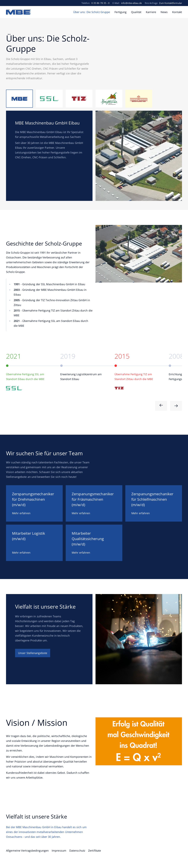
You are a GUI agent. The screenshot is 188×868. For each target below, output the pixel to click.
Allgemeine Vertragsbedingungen (27, 851)
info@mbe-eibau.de (131, 3)
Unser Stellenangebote (33, 653)
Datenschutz (77, 851)
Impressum (59, 851)
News (164, 12)
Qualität (136, 12)
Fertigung (121, 12)
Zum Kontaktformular (171, 3)
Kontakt (177, 12)
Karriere (151, 12)
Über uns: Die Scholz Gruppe (92, 12)
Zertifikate (95, 851)
